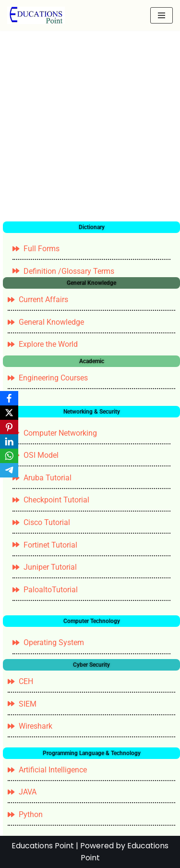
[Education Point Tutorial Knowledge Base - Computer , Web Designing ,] (36, 15)
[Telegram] (9, 470)
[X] (9, 413)
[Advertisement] (90, 127)
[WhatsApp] (9, 456)
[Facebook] (9, 398)
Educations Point (43, 846)
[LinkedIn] (9, 441)
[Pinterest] (9, 427)
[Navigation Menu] (162, 15)
